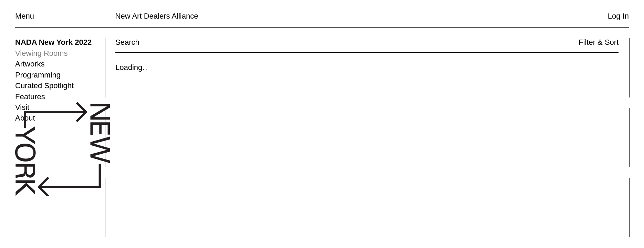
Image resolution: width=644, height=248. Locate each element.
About (25, 118)
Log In (618, 16)
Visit (22, 107)
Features (30, 97)
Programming (38, 75)
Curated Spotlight (44, 86)
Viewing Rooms (41, 53)
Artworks (30, 64)
